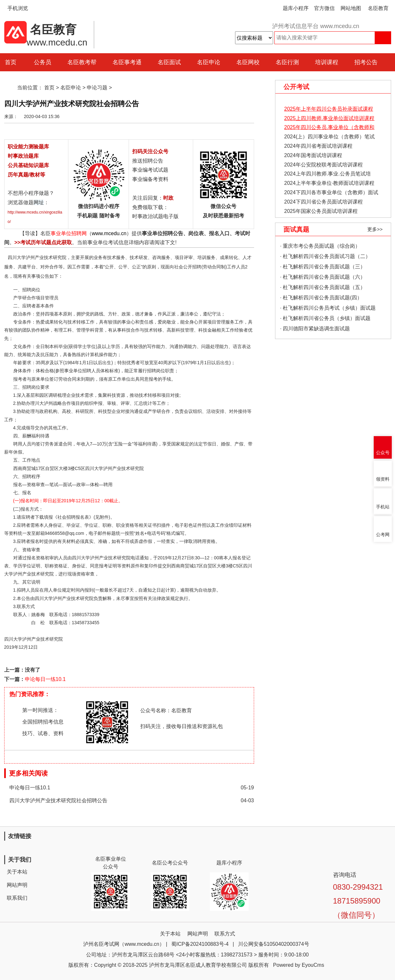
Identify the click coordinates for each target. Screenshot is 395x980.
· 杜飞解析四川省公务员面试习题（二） (326, 256)
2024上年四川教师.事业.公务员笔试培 (327, 174)
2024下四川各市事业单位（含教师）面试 (331, 192)
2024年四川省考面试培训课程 (318, 146)
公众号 (383, 453)
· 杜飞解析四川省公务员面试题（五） (323, 287)
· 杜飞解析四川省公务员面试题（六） (323, 277)
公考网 (383, 535)
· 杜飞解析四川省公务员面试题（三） (323, 267)
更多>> (375, 229)
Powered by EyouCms (298, 965)
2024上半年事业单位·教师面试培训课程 (329, 183)
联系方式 (225, 934)
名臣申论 (209, 62)
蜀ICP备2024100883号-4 (200, 944)
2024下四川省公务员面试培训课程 (323, 202)
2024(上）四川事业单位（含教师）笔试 (329, 137)
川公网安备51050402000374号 (274, 944)
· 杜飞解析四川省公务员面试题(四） (321, 298)
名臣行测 (287, 62)
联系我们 (17, 898)
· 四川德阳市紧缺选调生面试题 (315, 329)
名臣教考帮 (82, 62)
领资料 (383, 479)
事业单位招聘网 (69, 233)
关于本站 (17, 872)
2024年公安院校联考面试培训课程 (323, 165)
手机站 (383, 507)
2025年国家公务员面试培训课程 (321, 211)
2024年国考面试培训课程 (313, 155)
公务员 (43, 62)
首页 (49, 88)
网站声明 (17, 885)
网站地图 (351, 8)
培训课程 (327, 62)
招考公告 (366, 62)
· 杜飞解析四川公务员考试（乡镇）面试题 (328, 308)
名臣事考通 (127, 62)
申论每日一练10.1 (45, 679)
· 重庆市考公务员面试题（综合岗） (320, 246)
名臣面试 (169, 62)
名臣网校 (248, 62)
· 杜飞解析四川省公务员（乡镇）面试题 (326, 318)
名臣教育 (378, 8)
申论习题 (97, 88)
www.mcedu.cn (109, 233)
